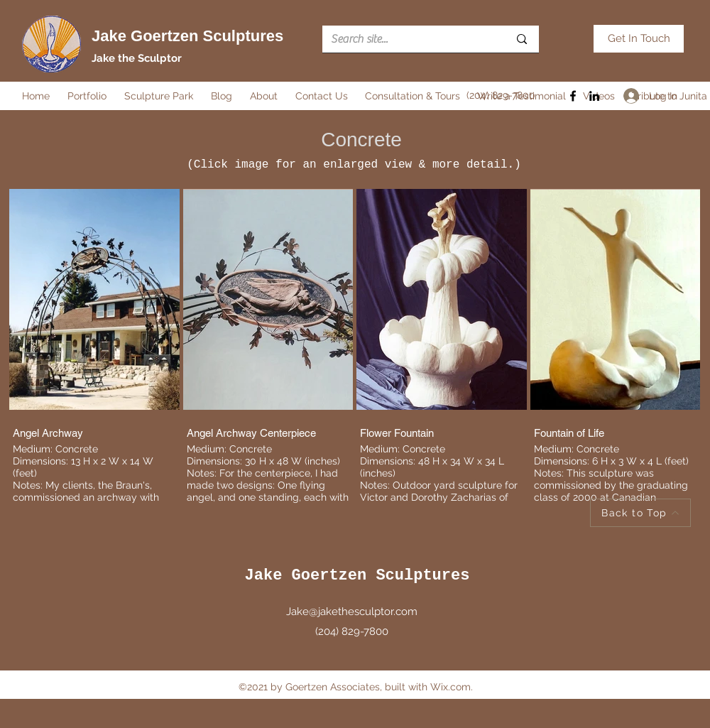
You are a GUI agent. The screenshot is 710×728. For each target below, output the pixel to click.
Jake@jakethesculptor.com (352, 612)
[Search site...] (409, 39)
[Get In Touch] (639, 39)
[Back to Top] (640, 513)
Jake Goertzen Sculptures (187, 36)
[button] (89, 96)
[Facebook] (573, 96)
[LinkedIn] (594, 96)
